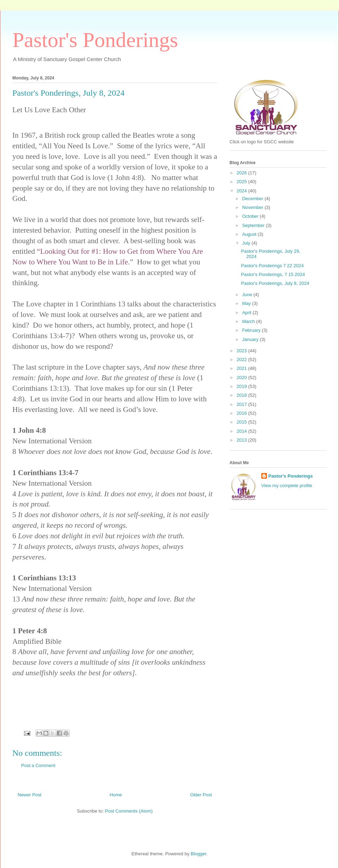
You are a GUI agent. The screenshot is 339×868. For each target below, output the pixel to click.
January (251, 339)
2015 (242, 422)
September (254, 225)
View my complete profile (287, 486)
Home (116, 795)
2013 (242, 440)
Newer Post (29, 795)
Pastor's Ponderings (95, 40)
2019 (242, 386)
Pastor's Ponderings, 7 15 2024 (273, 274)
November (254, 207)
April (248, 313)
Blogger (198, 854)
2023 (242, 351)
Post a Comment (38, 765)
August (250, 234)
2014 (242, 431)
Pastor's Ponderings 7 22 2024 (272, 266)
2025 (242, 182)
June (248, 295)
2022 (242, 360)
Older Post (201, 795)
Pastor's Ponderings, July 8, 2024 (275, 283)
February (252, 330)
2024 (242, 191)
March (249, 321)
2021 (242, 368)
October (251, 216)
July (247, 243)
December (254, 199)
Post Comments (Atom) (129, 811)
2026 (242, 173)
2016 (242, 413)
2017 (242, 404)
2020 (242, 378)
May (247, 303)
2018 (242, 395)
